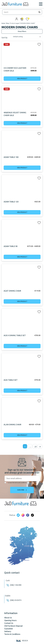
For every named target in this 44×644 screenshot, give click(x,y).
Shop (8, 23)
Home (3, 23)
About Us (8, 618)
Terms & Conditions (12, 634)
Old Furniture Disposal (13, 626)
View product (22, 79)
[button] (39, 44)
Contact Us (9, 623)
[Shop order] (27, 37)
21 (36, 447)
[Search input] (20, 12)
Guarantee (9, 629)
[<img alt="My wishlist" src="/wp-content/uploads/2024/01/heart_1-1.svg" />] (27, 19)
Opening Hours (10, 620)
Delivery (8, 631)
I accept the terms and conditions (16, 483)
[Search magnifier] (39, 12)
